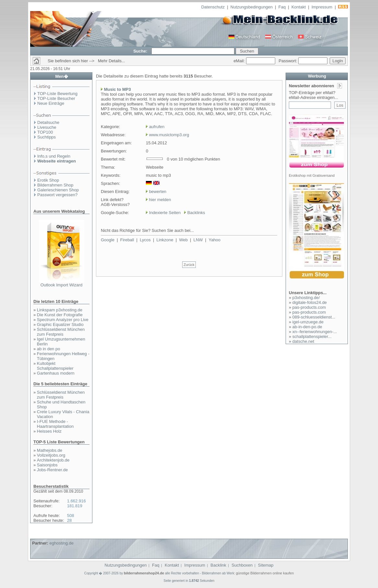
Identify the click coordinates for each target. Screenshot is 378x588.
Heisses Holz (49, 431)
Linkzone (165, 240)
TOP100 (45, 132)
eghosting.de (61, 543)
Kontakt (299, 7)
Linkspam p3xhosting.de (60, 310)
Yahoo (214, 240)
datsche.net (303, 341)
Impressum (322, 7)
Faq (282, 7)
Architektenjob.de (53, 460)
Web (183, 240)
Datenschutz (213, 7)
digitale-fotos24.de (310, 302)
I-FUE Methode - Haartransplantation (55, 424)
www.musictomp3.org (169, 135)
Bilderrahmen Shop (55, 185)
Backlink (218, 565)
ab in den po (49, 349)
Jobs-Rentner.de (52, 470)
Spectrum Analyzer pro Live (63, 320)
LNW (198, 240)
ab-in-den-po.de (307, 327)
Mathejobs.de (50, 450)
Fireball (127, 240)
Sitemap (266, 565)
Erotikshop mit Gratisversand (312, 175)
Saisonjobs (47, 465)
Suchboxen (242, 565)
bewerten (158, 192)
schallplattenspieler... (312, 336)
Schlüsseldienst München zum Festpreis (61, 332)
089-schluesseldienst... (314, 317)
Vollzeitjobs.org (51, 455)
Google (108, 240)
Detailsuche (48, 122)
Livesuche (47, 127)
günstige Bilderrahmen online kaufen (265, 573)
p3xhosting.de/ (306, 298)
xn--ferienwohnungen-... (315, 332)
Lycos (145, 240)
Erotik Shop (48, 180)
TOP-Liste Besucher (56, 98)
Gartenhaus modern (56, 373)
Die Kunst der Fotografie (60, 315)
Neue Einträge (51, 103)
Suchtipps (47, 137)
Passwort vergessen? (57, 195)
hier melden (159, 200)
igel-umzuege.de (308, 322)
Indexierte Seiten (165, 213)
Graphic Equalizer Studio (60, 324)
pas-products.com (309, 307)
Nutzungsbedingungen (252, 7)
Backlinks (196, 213)
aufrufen (157, 127)
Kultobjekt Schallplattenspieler (55, 366)
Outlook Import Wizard (61, 285)
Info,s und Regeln (54, 156)
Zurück (189, 265)
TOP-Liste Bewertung (57, 94)
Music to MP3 (118, 89)
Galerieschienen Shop (58, 190)
